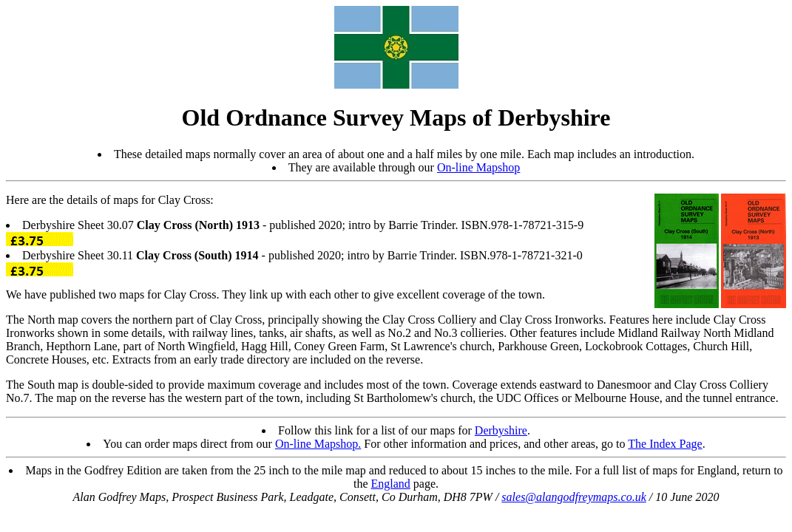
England (391, 484)
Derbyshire (501, 430)
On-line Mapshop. (318, 444)
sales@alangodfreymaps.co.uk (573, 497)
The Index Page (665, 444)
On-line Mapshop (478, 167)
